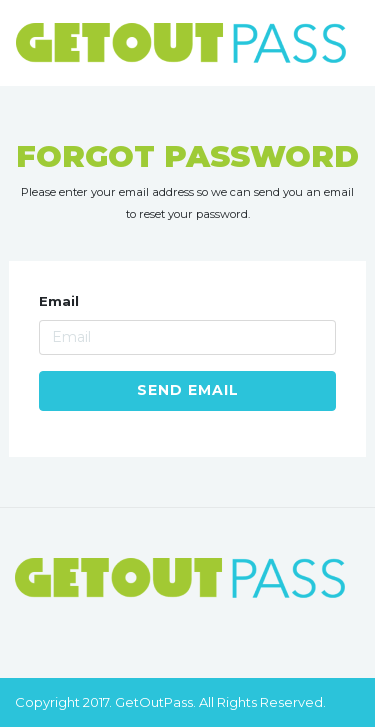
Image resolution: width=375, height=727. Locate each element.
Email (59, 301)
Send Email (188, 390)
